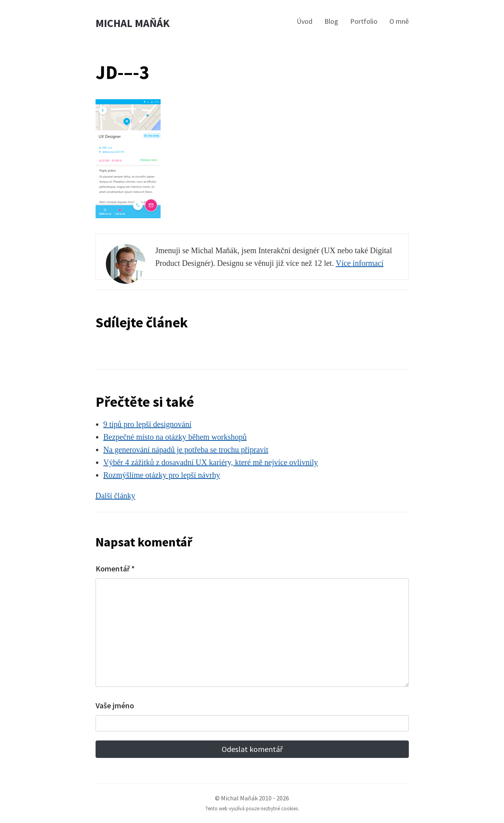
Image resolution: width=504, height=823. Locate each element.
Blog (331, 21)
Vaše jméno (115, 705)
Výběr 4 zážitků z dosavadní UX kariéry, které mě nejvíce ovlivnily (211, 462)
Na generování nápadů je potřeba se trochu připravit (186, 450)
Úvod (305, 21)
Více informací (360, 263)
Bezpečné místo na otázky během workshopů (175, 437)
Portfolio (364, 21)
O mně (399, 21)
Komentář (115, 568)
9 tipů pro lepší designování (148, 424)
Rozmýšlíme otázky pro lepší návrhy (162, 475)
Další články (116, 496)
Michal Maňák (133, 23)
